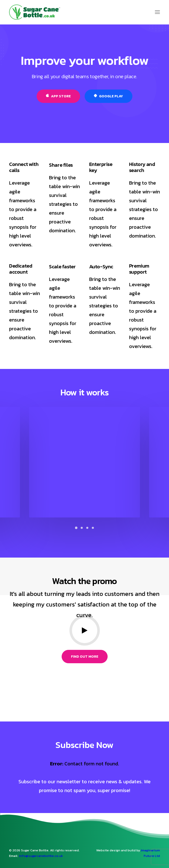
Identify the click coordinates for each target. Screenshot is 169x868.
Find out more (85, 657)
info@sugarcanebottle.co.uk (41, 856)
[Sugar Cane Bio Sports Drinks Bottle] (35, 12)
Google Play (108, 96)
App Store (58, 96)
